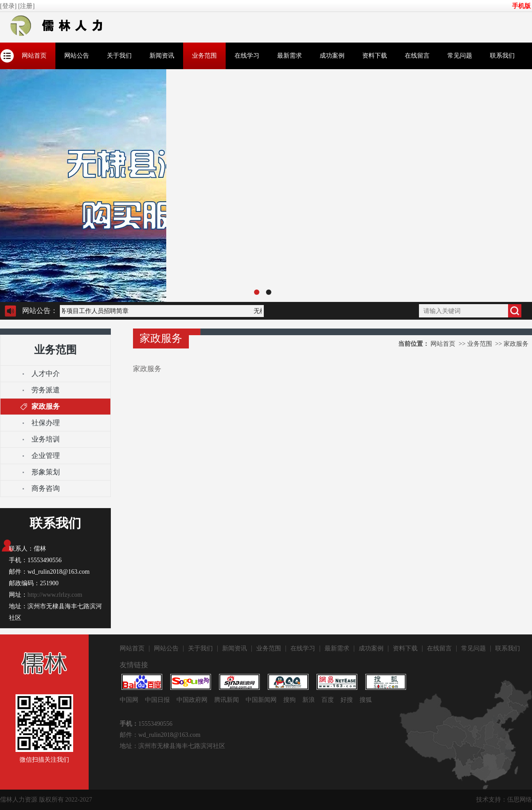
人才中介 (46, 374)
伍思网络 (520, 800)
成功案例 (332, 56)
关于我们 (119, 56)
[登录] (9, 6)
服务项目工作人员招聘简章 (92, 311)
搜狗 (289, 700)
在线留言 (417, 56)
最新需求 (289, 56)
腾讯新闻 (227, 700)
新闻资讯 (162, 56)
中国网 (129, 700)
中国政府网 (192, 700)
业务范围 (204, 56)
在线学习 (247, 56)
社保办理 (46, 423)
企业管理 (46, 456)
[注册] (27, 6)
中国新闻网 (261, 700)
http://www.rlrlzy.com (55, 595)
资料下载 (375, 56)
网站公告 (77, 56)
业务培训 (46, 439)
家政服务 (46, 406)
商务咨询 (46, 488)
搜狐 (366, 700)
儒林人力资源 (19, 800)
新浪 (309, 700)
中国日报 (157, 700)
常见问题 (460, 56)
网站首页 (34, 56)
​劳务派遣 (46, 390)
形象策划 (46, 472)
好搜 (347, 700)
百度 (328, 700)
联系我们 (502, 56)
